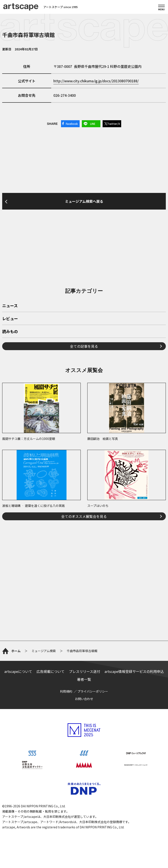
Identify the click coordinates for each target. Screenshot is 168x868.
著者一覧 (84, 679)
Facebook (72, 124)
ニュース (10, 306)
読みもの (10, 332)
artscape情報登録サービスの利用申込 (134, 671)
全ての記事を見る (84, 346)
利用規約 (66, 691)
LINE (93, 124)
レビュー (10, 319)
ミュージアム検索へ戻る (84, 201)
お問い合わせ (84, 699)
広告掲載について (51, 671)
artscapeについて (18, 671)
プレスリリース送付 (85, 671)
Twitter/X (114, 124)
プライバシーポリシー (93, 691)
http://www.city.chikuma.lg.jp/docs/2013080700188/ (96, 81)
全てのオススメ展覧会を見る (84, 516)
